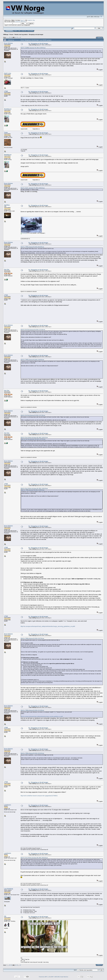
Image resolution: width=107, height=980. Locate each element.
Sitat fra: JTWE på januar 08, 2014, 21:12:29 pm (32, 710)
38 (10, 37)
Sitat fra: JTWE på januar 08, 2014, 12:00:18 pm (32, 360)
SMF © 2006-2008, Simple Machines (60, 977)
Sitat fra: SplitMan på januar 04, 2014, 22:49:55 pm (33, 48)
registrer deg (31, 20)
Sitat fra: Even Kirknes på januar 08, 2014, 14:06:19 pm (34, 488)
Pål (5, 916)
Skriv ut (100, 38)
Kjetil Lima (8, 73)
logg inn (23, 20)
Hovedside (9, 31)
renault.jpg (24, 233)
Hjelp (16, 31)
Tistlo (6, 132)
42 (17, 37)
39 (11, 37)
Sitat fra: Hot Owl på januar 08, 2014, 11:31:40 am (33, 330)
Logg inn (24, 31)
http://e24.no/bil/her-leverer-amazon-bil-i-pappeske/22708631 (39, 796)
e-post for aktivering (20, 21)
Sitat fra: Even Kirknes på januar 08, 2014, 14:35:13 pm (34, 438)
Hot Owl (7, 269)
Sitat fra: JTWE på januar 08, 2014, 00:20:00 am (32, 247)
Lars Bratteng (9, 889)
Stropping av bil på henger (36, 34)
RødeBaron (8, 109)
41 (16, 37)
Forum (11, 34)
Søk (19, 31)
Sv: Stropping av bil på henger (38, 44)
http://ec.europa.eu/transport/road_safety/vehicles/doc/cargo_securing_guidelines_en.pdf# (48, 626)
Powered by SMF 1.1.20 (45, 977)
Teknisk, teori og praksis (21, 34)
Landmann (8, 805)
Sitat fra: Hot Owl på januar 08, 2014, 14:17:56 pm (33, 415)
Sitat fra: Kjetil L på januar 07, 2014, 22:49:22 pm (33, 188)
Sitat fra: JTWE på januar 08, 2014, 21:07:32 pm (32, 638)
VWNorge (6, 34)
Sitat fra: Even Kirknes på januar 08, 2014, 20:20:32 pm (34, 858)
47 (20, 37)
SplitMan (7, 205)
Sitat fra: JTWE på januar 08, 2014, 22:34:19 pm (32, 753)
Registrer (30, 31)
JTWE (6, 91)
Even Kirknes (8, 43)
